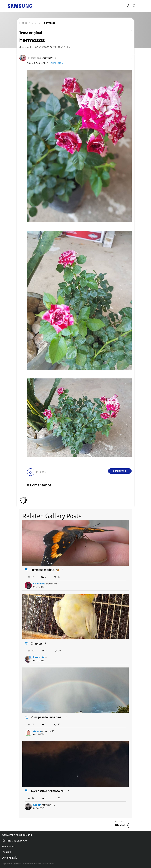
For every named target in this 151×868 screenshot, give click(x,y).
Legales (6, 852)
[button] (126, 57)
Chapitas (37, 643)
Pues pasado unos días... (47, 717)
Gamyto (37, 731)
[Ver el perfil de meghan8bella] (34, 58)
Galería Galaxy (56, 63)
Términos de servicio (14, 841)
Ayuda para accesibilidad (17, 835)
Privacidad (8, 847)
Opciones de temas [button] (126, 31)
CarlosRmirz (39, 584)
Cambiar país (9, 858)
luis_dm (37, 805)
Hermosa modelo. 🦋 (45, 570)
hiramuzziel (39, 657)
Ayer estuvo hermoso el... (48, 791)
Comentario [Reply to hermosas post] (120, 471)
